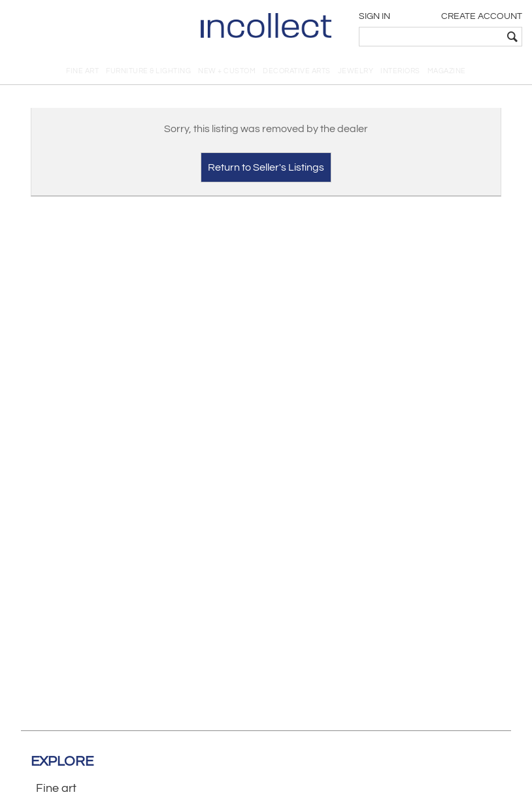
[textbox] (431, 37)
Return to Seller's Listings (266, 167)
